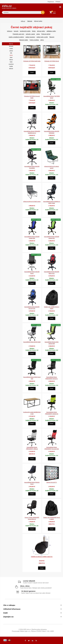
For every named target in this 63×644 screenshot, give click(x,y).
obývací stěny (41, 31)
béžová (11, 68)
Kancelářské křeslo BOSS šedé (32, 342)
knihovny (10, 31)
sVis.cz (9, 6)
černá (11, 55)
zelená (11, 51)
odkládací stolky (51, 31)
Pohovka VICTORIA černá (52, 61)
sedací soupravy (30, 37)
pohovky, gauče (30, 34)
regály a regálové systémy (16, 37)
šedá (11, 62)
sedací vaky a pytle (42, 37)
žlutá (11, 57)
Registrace (51, 2)
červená (11, 46)
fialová (11, 60)
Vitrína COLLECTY (52, 482)
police (38, 34)
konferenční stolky (25, 31)
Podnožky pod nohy (18, 34)
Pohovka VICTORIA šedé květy (32, 61)
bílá (11, 53)
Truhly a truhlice (34, 40)
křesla (34, 31)
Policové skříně (46, 34)
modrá (11, 48)
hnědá (11, 66)
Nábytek (30, 21)
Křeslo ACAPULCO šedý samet (32, 201)
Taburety (52, 37)
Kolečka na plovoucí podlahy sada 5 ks (42, 556)
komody (16, 31)
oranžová (11, 64)
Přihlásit (58, 2)
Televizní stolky (24, 40)
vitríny (42, 40)
